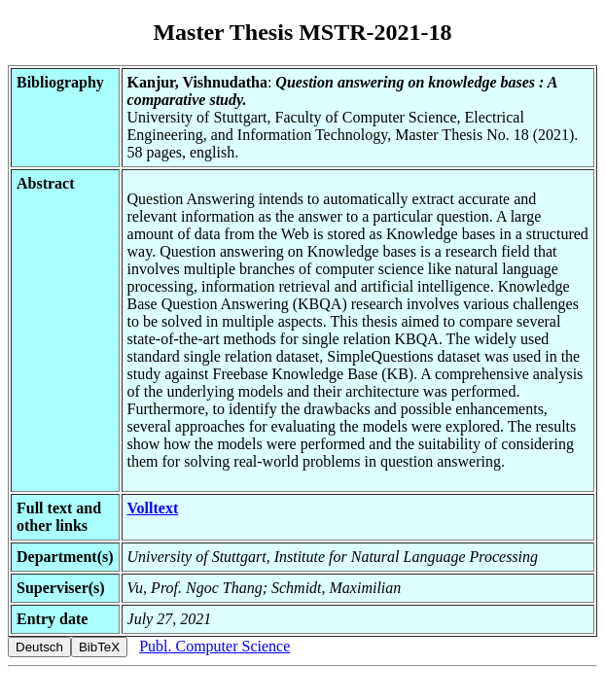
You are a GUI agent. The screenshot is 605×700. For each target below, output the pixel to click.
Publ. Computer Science (214, 646)
